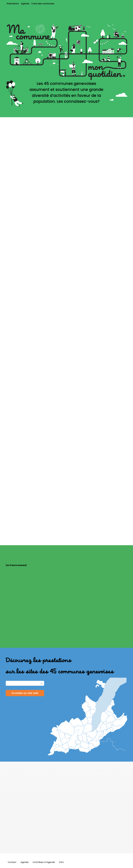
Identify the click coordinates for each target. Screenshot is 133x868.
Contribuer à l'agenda (44, 862)
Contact (12, 862)
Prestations (13, 4)
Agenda (25, 4)
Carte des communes (43, 4)
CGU (61, 862)
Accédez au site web (25, 693)
